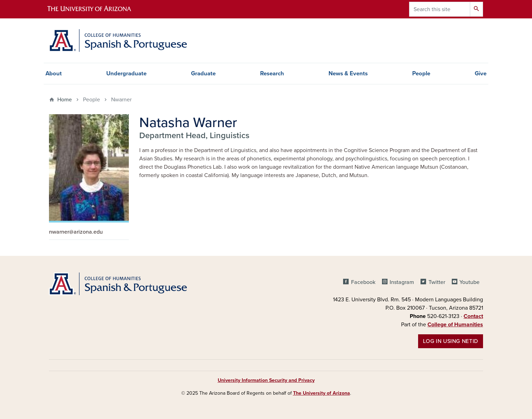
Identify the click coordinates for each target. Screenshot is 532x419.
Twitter (437, 282)
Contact (473, 316)
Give (481, 74)
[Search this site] (440, 9)
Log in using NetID (451, 341)
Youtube (469, 282)
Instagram (402, 282)
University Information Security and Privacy (266, 380)
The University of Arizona (322, 393)
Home (65, 100)
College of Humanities (455, 325)
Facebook (363, 282)
